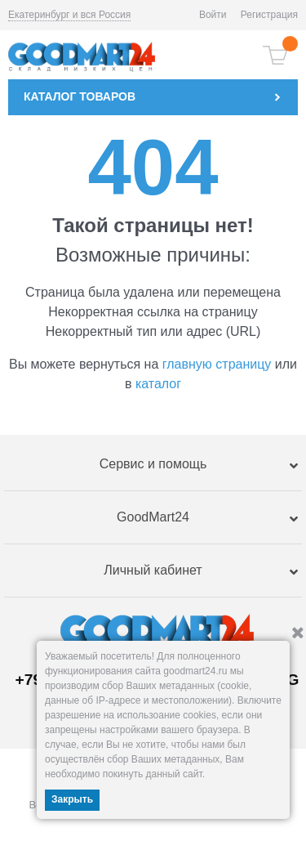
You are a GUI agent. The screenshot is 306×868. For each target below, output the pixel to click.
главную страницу (217, 364)
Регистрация (269, 15)
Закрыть (72, 799)
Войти (213, 15)
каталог (158, 384)
